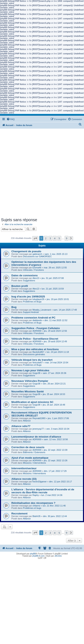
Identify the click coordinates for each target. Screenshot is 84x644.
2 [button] (46, 238)
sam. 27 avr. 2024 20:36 (54, 373)
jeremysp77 (38, 429)
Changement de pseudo (26, 251)
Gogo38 (36, 373)
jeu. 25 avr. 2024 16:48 (54, 405)
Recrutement (19, 514)
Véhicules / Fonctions (33, 270)
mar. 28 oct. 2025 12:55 (55, 268)
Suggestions (29, 280)
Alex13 (36, 278)
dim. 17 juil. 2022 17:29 (55, 471)
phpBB (33, 554)
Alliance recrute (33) (24, 479)
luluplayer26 (38, 299)
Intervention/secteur (24, 468)
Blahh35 (37, 516)
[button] (35, 238)
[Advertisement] (42, 174)
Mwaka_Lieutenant (42, 310)
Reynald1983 (39, 418)
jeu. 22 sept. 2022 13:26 (56, 460)
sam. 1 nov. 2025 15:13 (56, 254)
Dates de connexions (25, 275)
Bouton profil (20, 286)
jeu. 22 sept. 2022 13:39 (56, 450)
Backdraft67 (38, 352)
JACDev (58, 556)
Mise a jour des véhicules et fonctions (35, 349)
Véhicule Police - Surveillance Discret (35, 339)
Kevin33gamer (40, 482)
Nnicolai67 (38, 363)
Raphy (36, 495)
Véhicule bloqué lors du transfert (32, 360)
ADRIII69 (37, 331)
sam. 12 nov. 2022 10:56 (56, 439)
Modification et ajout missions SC (32, 402)
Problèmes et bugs (32, 508)
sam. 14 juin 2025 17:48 (65, 310)
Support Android (31, 312)
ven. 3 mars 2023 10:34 (58, 429)
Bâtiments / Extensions (34, 452)
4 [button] (55, 238)
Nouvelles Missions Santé (28, 391)
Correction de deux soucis (28, 447)
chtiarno (36, 506)
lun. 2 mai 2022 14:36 (52, 495)
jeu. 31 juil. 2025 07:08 (53, 278)
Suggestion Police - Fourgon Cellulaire (36, 328)
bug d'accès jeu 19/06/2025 (28, 297)
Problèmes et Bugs (32, 302)
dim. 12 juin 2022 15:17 (60, 482)
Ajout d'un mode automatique (30, 458)
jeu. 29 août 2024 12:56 (55, 331)
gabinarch (37, 254)
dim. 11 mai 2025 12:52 (56, 320)
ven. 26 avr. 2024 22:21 (54, 384)
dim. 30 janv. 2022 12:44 (55, 516)
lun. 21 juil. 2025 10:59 (53, 289)
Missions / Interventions (34, 463)
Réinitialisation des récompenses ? (33, 503)
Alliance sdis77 (21, 426)
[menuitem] (11, 119)
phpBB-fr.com (38, 556)
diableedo (37, 320)
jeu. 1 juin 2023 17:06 (58, 418)
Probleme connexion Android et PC (33, 318)
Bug (14, 307)
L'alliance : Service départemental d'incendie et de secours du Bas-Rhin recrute (43, 491)
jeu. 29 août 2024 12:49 (55, 341)
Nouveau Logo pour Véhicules (30, 370)
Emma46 (37, 268)
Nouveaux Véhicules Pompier (30, 381)
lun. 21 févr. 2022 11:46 (54, 506)
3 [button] (50, 238)
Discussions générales (34, 354)
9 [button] (67, 238)
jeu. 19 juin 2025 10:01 (58, 299)
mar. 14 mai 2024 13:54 (57, 363)
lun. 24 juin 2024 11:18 (58, 352)
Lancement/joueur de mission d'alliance (36, 437)
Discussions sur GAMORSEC (37, 256)
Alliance (27, 421)
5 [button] (59, 238)
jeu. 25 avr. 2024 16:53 (54, 394)
